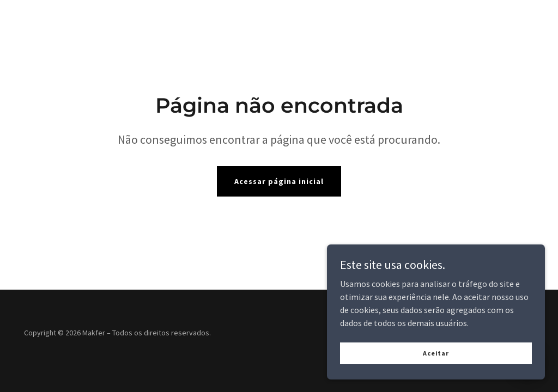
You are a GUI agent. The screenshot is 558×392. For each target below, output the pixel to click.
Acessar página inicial (279, 181)
